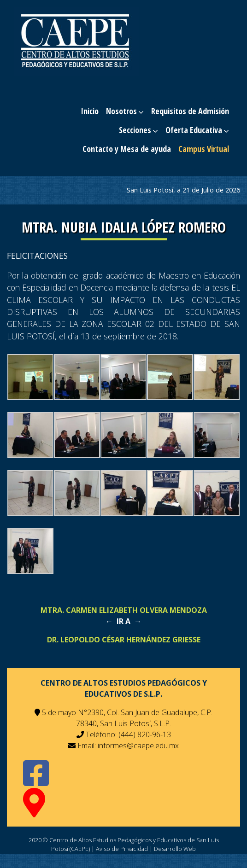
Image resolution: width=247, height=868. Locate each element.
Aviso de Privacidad (122, 849)
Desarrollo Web (175, 849)
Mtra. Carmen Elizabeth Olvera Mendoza (124, 610)
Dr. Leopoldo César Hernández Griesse (124, 640)
